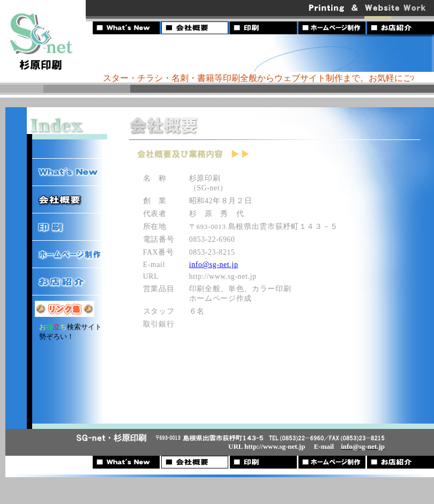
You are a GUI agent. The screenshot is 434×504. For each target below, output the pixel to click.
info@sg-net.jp (214, 265)
